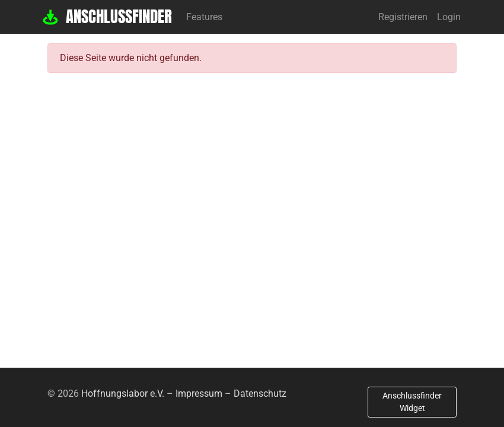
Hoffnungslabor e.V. (123, 393)
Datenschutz (260, 393)
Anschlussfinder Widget (412, 402)
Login (449, 17)
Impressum (199, 393)
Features (204, 17)
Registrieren (403, 17)
